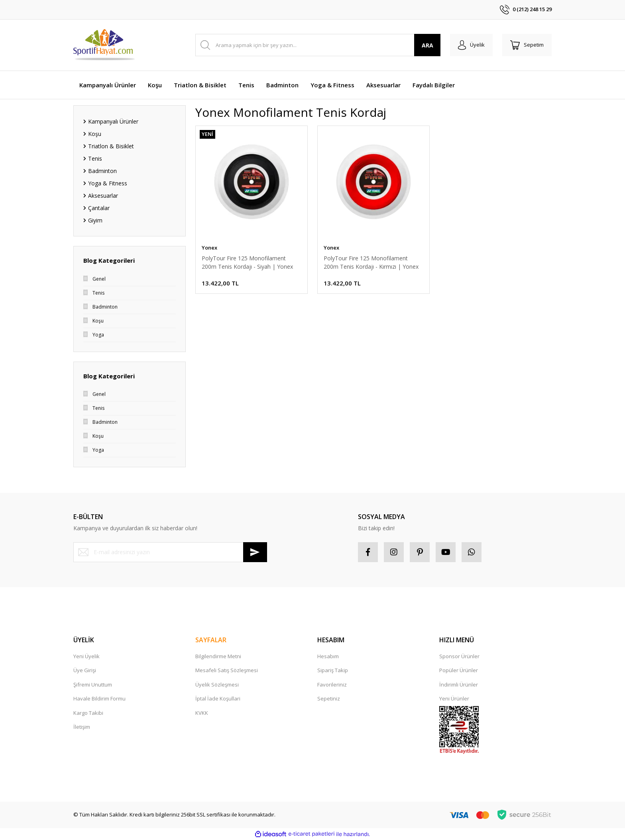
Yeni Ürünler (454, 698)
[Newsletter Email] (170, 552)
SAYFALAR (211, 640)
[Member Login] (471, 45)
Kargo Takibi (88, 713)
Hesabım (328, 656)
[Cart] (527, 45)
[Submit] (255, 552)
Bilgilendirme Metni (218, 656)
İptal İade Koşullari (218, 698)
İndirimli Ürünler (459, 685)
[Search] (318, 45)
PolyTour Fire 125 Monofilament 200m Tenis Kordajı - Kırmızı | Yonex (371, 262)
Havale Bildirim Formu (99, 698)
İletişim (82, 727)
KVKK (202, 713)
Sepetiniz (329, 698)
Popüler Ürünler (459, 670)
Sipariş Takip (333, 670)
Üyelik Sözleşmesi (217, 685)
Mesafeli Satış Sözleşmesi (227, 670)
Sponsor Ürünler (459, 656)
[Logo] (105, 45)
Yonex (209, 248)
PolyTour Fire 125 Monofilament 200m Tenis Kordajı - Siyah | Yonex (247, 262)
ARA (427, 45)
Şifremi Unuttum (93, 685)
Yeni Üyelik (86, 656)
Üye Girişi (85, 670)
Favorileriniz (332, 685)
